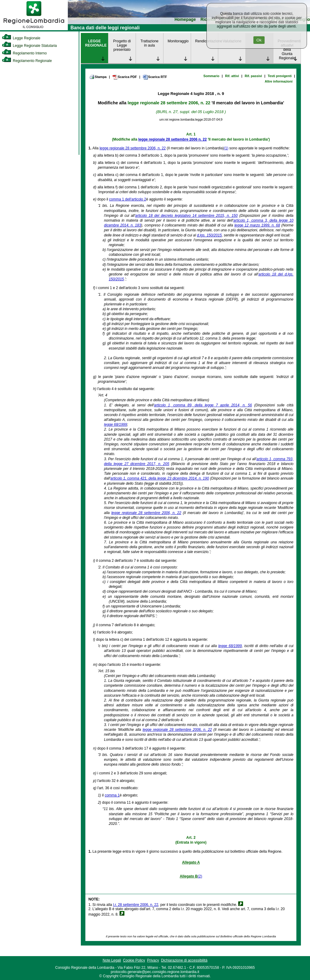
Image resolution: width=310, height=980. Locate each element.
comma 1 (112, 795)
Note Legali (112, 960)
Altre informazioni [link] (279, 81)
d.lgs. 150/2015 (209, 235)
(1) (226, 148)
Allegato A (191, 862)
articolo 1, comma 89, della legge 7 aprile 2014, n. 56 (203, 405)
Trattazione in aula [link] (150, 43)
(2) (200, 876)
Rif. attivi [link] (232, 76)
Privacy (153, 960)
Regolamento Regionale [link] (27, 61)
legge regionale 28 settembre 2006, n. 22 (169, 103)
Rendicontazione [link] (207, 41)
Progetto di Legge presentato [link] (122, 45)
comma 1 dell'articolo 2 (127, 199)
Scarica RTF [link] (155, 77)
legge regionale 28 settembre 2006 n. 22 (173, 139)
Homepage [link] (185, 20)
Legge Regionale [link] (21, 38)
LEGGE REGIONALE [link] (96, 43)
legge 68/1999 (116, 425)
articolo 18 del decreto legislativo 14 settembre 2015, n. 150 (186, 216)
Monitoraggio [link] (178, 41)
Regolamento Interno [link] (24, 53)
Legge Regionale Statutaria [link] (29, 46)
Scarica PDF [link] (125, 77)
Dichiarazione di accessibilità (184, 960)
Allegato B (189, 876)
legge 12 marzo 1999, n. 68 (257, 225)
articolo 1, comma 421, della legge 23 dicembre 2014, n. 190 (160, 478)
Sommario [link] (211, 76)
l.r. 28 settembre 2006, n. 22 (135, 905)
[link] (34, 29)
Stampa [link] (98, 77)
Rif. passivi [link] (253, 76)
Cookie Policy (134, 960)
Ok (259, 40)
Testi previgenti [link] (280, 76)
